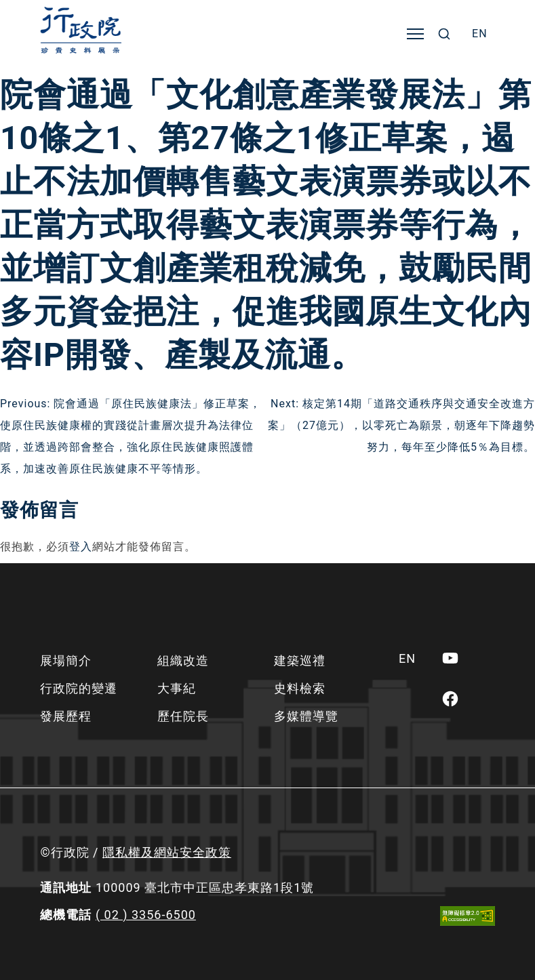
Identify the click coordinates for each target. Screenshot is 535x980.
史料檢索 (300, 688)
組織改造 (183, 660)
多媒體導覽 (306, 716)
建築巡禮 (300, 660)
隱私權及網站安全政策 (167, 852)
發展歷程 (66, 716)
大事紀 (177, 688)
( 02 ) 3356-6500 (146, 915)
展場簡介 (66, 660)
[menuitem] (480, 34)
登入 (81, 547)
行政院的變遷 (79, 688)
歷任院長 (183, 716)
